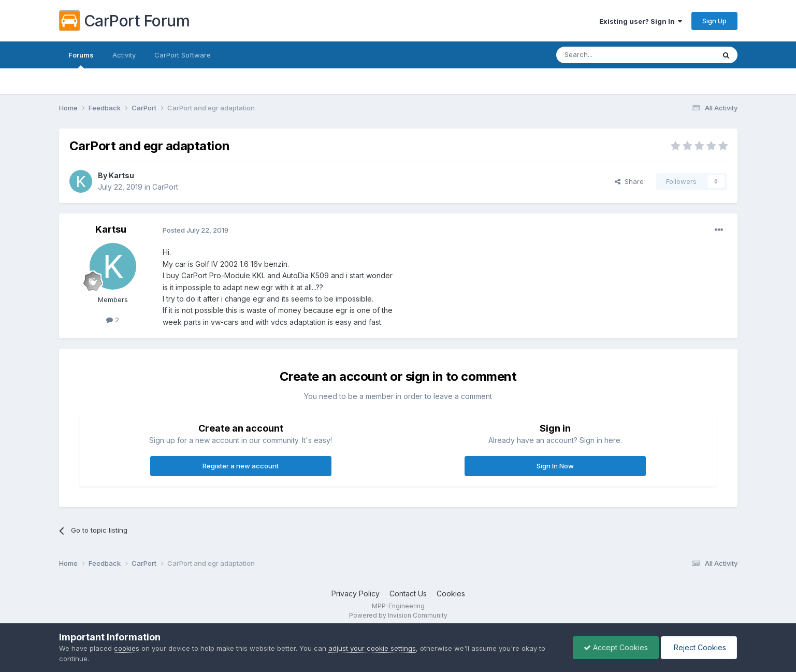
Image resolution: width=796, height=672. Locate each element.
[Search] (609, 55)
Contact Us (408, 594)
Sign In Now (555, 466)
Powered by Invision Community (398, 615)
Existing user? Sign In (641, 21)
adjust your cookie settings (372, 648)
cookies (127, 648)
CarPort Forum (125, 21)
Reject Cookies (699, 647)
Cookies (451, 594)
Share (629, 181)
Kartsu (121, 175)
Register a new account (241, 466)
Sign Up (714, 21)
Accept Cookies (616, 647)
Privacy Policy (356, 594)
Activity (124, 55)
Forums (81, 60)
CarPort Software (183, 55)
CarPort (165, 187)
